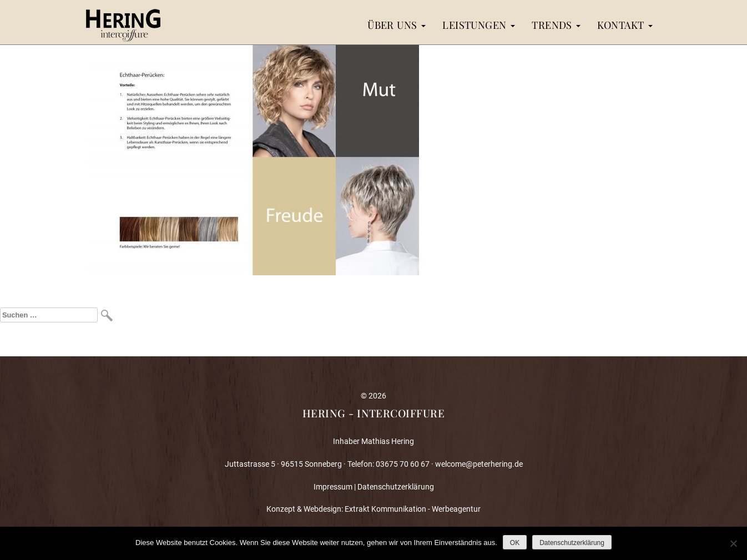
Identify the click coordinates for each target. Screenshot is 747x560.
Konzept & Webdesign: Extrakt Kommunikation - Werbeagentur (373, 509)
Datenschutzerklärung (396, 487)
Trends (556, 25)
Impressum (333, 487)
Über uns (397, 25)
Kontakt (625, 25)
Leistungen (479, 25)
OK (515, 543)
